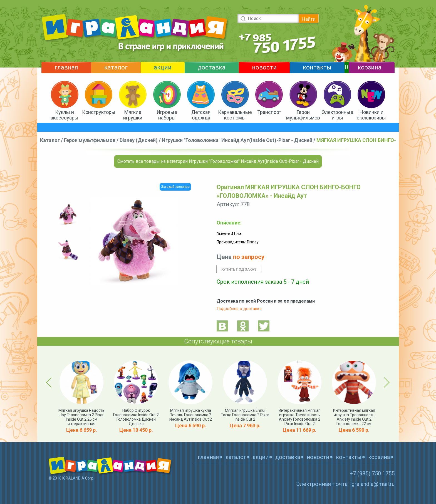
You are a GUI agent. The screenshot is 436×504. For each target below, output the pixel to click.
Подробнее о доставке (239, 309)
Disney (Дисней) (139, 140)
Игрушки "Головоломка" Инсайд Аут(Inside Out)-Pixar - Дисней (237, 140)
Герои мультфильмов (303, 115)
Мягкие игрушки (133, 115)
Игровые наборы (167, 115)
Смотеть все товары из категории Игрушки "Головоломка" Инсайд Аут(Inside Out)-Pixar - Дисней (218, 161)
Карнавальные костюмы (235, 115)
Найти (309, 19)
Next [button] (386, 382)
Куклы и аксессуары (65, 115)
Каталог (50, 140)
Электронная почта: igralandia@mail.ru (345, 484)
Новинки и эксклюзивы (371, 115)
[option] (68, 214)
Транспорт (269, 112)
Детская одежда (201, 115)
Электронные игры (337, 115)
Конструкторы (99, 112)
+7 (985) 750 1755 (372, 473)
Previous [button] (50, 382)
